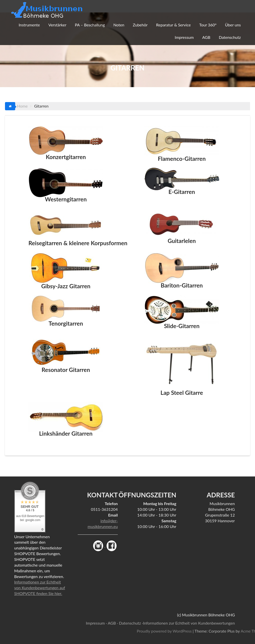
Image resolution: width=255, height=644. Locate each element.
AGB (206, 37)
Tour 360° (208, 25)
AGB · (113, 623)
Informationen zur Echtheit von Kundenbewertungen (189, 623)
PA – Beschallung (90, 25)
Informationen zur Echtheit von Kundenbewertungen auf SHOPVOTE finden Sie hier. (40, 588)
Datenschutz (230, 37)
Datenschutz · (131, 623)
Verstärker (57, 25)
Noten (119, 25)
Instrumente (29, 25)
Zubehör (140, 25)
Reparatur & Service (173, 25)
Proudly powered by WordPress (206, 631)
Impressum (184, 37)
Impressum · (96, 623)
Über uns (233, 25)
